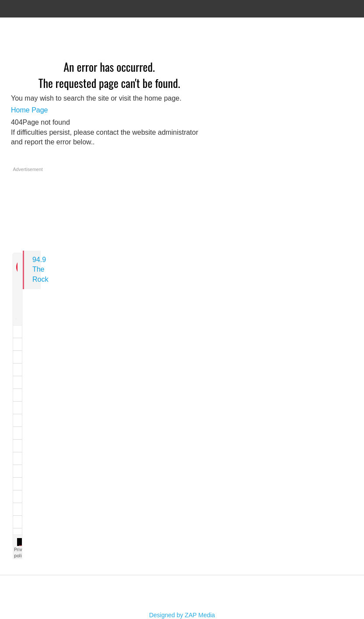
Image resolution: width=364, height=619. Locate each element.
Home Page (30, 110)
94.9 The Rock (40, 269)
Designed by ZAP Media (182, 615)
